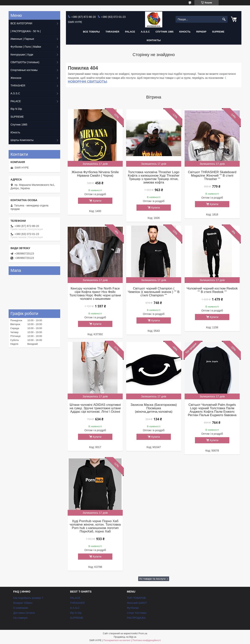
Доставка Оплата (24, 613)
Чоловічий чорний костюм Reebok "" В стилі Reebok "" (212, 290)
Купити (97, 201)
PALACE (130, 32)
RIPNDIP (201, 32)
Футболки (133, 608)
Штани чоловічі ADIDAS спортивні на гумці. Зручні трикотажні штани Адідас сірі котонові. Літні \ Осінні (95, 408)
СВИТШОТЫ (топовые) (25, 62)
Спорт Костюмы (137, 613)
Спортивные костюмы (24, 70)
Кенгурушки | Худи (22, 55)
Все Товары (91, 32)
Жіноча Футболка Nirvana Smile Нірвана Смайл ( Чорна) (95, 174)
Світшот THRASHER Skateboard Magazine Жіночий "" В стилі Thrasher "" (212, 176)
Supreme (218, 32)
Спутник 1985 (165, 32)
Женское (16, 78)
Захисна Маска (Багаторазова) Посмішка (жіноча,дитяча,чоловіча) (154, 408)
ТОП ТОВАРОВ (136, 598)
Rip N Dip (16, 109)
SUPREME (17, 117)
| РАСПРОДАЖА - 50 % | (26, 31)
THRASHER (112, 32)
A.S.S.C (145, 32)
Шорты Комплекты (22, 140)
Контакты (154, 40)
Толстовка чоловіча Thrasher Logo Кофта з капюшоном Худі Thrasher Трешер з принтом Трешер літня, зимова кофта (154, 177)
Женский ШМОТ (137, 603)
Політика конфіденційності (147, 640)
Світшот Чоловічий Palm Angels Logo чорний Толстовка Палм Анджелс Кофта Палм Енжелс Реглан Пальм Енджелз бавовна (212, 410)
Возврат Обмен (23, 603)
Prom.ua (143, 633)
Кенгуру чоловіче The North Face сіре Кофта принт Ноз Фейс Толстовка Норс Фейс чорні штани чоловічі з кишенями (95, 294)
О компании (21, 608)
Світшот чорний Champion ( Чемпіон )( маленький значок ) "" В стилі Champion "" (154, 292)
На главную (20, 618)
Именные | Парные (22, 39)
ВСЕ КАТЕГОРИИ (21, 23)
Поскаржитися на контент (117, 640)
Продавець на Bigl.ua (125, 637)
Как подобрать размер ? (28, 598)
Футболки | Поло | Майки (26, 47)
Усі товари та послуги (152, 579)
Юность (185, 32)
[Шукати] (224, 19)
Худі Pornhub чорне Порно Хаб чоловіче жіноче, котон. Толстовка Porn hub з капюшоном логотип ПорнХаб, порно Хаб (95, 526)
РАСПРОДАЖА (136, 618)
